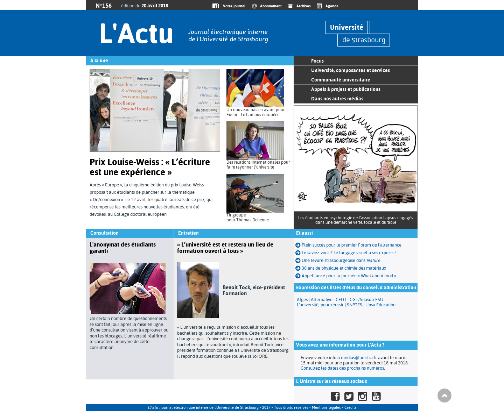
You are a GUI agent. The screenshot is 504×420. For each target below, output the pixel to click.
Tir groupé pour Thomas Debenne (248, 218)
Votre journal (233, 6)
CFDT (341, 300)
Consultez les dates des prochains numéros (342, 368)
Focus (317, 61)
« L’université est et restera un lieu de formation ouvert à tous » (225, 248)
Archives (304, 6)
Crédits (351, 408)
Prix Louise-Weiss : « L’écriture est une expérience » (150, 167)
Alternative (322, 300)
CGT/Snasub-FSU (366, 300)
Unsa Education (380, 305)
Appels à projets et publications (346, 89)
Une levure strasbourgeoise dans (338, 260)
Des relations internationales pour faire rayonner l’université (258, 165)
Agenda (332, 6)
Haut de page (444, 396)
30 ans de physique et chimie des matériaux (341, 268)
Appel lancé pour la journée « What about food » (346, 276)
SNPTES (355, 305)
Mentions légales (326, 408)
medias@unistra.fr (359, 358)
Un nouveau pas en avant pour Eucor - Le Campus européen (255, 112)
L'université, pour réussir (320, 305)
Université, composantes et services (351, 70)
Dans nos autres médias (337, 99)
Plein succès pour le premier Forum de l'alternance (348, 245)
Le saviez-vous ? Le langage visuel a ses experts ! (346, 253)
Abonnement (271, 6)
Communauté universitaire (341, 80)
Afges (302, 300)
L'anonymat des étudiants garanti (123, 248)
